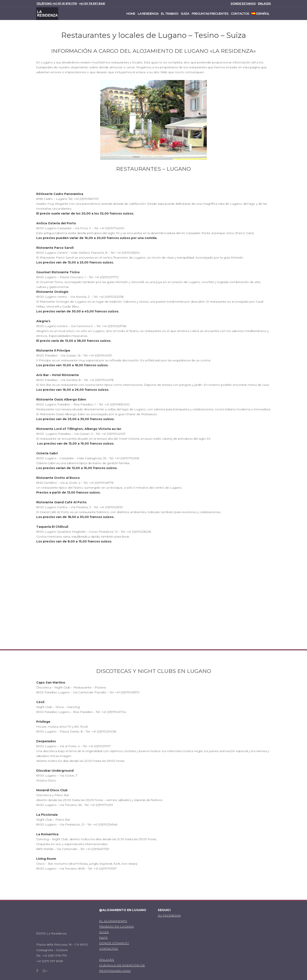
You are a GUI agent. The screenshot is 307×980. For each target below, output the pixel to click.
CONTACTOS (109, 949)
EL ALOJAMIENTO (113, 921)
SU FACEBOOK (169, 916)
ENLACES (107, 960)
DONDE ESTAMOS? (114, 943)
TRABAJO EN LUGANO (117, 927)
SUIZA (104, 932)
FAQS (103, 938)
